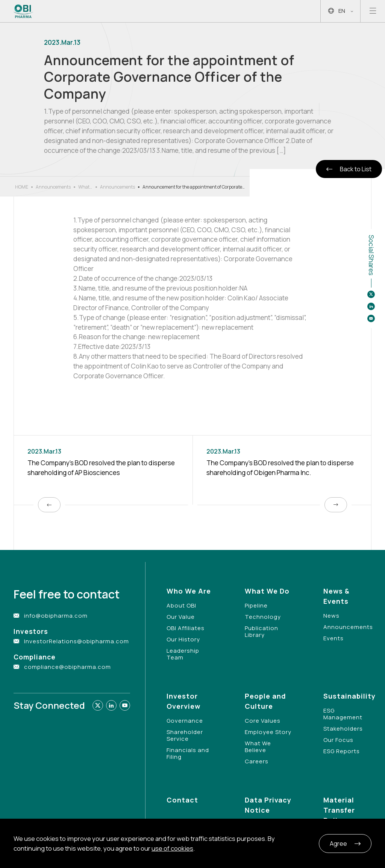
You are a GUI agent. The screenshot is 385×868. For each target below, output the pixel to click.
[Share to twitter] (371, 294)
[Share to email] (371, 318)
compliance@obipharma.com (67, 667)
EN (341, 11)
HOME (22, 187)
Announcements (53, 187)
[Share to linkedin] (371, 306)
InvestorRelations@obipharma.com (77, 641)
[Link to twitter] (98, 705)
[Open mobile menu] (373, 11)
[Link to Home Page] (23, 11)
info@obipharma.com (56, 616)
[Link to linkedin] (111, 705)
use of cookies (172, 848)
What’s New (85, 187)
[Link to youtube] (125, 705)
